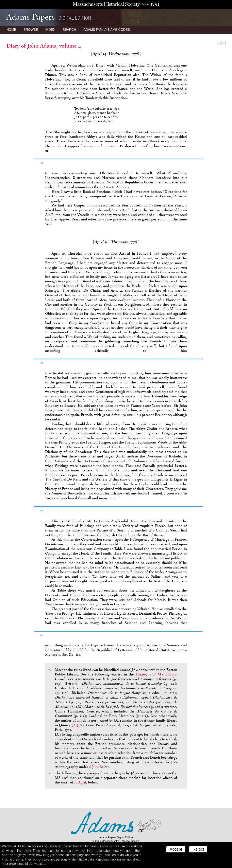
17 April (80, 782)
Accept (176, 849)
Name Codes (107, 30)
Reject (198, 849)
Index (50, 30)
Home (11, 30)
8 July (94, 767)
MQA (78, 725)
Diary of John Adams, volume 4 (44, 46)
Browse (31, 30)
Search (69, 30)
